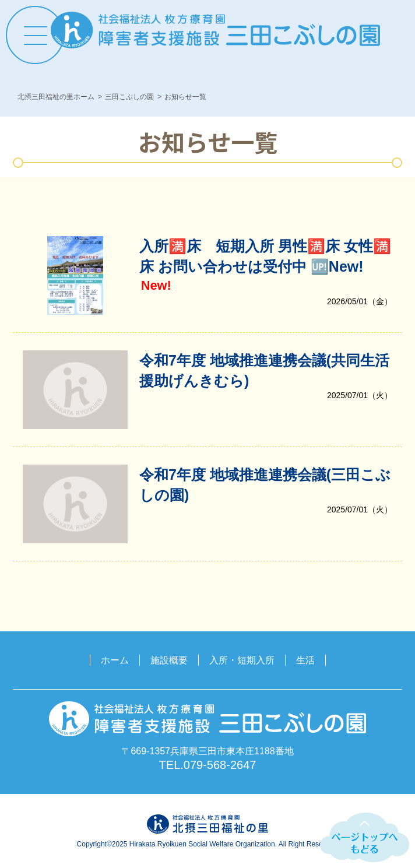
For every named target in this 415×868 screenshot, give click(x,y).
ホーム (115, 660)
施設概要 (169, 660)
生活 (305, 660)
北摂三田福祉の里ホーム (56, 97)
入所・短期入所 (242, 660)
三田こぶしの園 (129, 97)
